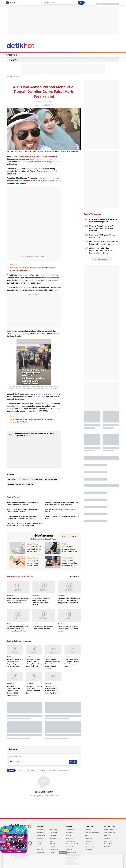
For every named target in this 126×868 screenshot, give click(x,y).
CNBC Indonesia (109, 832)
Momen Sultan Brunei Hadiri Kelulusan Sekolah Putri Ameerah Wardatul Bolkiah (17, 628)
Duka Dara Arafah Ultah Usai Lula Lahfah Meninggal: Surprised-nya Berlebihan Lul (22, 517)
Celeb (18, 77)
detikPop (53, 852)
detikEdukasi (41, 832)
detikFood (53, 832)
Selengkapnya (75, 576)
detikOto (40, 849)
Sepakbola (40, 847)
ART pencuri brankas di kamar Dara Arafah (34, 156)
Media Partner (90, 841)
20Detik (53, 844)
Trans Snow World (72, 844)
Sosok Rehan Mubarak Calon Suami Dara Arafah (61, 510)
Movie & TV (63, 55)
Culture (72, 55)
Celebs (22, 55)
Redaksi (88, 829)
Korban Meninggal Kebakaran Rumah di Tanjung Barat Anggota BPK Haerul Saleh (69, 600)
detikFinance (41, 835)
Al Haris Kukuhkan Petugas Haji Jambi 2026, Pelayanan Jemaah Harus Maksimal (62, 503)
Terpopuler (13, 60)
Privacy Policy (90, 847)
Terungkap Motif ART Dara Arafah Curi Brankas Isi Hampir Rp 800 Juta (32, 420)
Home (15, 55)
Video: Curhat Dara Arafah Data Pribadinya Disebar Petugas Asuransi (23, 510)
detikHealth (54, 835)
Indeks (91, 55)
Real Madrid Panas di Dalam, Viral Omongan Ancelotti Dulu (34, 689)
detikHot (10, 77)
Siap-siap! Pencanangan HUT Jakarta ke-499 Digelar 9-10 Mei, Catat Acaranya (14, 690)
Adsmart (68, 835)
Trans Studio (70, 847)
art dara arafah (51, 479)
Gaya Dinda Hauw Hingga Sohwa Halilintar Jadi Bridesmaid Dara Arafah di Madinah (24, 524)
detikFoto (53, 847)
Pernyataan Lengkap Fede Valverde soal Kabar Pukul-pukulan (68, 628)
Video (79, 55)
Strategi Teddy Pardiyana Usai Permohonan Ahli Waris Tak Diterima (52, 689)
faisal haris (12, 479)
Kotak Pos (88, 838)
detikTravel (54, 829)
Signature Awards (71, 841)
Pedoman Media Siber (92, 832)
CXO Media (108, 847)
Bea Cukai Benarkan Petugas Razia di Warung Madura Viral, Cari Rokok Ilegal (34, 662)
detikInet (40, 838)
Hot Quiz (29, 55)
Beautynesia (108, 841)
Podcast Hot (46, 55)
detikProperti (41, 852)
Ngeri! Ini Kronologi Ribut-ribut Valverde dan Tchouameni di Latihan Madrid (42, 601)
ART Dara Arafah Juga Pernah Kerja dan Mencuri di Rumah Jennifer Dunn (32, 269)
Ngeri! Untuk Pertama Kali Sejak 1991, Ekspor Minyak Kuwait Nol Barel (15, 662)
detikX (52, 841)
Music (55, 55)
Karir (86, 835)
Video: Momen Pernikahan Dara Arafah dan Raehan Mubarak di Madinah (23, 503)
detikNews (40, 829)
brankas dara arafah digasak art (20, 484)
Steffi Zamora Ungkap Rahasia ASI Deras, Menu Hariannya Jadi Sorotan (53, 663)
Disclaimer (88, 849)
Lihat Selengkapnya (101, 259)
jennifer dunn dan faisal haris (31, 479)
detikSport (40, 844)
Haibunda (107, 835)
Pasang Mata (70, 832)
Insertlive (107, 838)
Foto (85, 55)
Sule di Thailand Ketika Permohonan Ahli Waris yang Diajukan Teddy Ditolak (102, 250)
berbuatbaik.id (71, 829)
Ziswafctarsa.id (71, 852)
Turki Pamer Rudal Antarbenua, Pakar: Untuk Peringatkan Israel (72, 662)
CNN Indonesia (109, 829)
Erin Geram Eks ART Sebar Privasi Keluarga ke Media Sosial (103, 243)
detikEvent (69, 838)
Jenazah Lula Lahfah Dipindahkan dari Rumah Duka (62, 517)
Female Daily (108, 844)
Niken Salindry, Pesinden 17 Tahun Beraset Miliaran (43, 627)
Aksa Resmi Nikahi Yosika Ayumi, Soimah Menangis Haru (103, 220)
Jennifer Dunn (29, 181)
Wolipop (53, 838)
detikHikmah (54, 849)
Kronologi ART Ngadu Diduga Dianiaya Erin (102, 236)
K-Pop (37, 55)
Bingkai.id (69, 849)
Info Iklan (88, 844)
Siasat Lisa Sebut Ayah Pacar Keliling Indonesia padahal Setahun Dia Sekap (18, 600)
